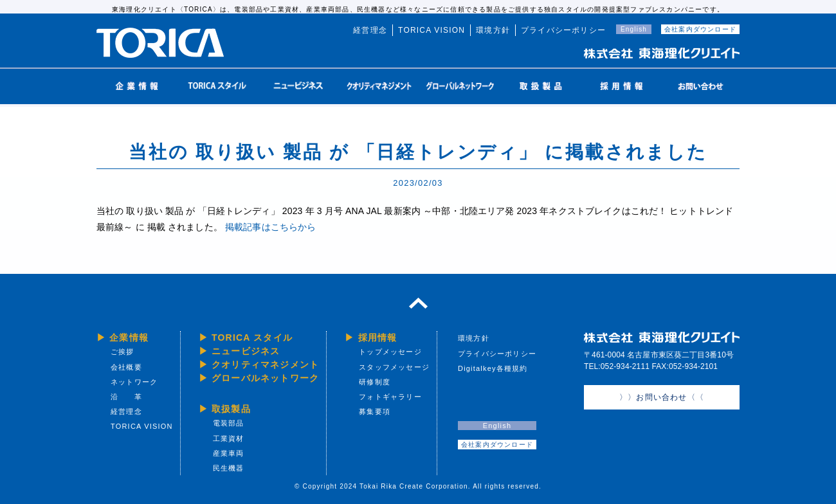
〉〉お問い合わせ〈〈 (662, 397)
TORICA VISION (432, 30)
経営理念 (370, 30)
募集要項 (375, 411)
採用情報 (378, 337)
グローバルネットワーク (265, 378)
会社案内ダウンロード (700, 29)
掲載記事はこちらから (270, 227)
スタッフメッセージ (394, 367)
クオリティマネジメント (265, 364)
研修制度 (375, 382)
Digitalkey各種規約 (493, 368)
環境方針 (493, 30)
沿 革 (126, 397)
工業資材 (229, 438)
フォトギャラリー (390, 397)
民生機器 (229, 468)
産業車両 (229, 453)
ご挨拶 (123, 352)
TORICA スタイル (252, 337)
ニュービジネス (246, 351)
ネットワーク (134, 382)
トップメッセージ (390, 352)
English (634, 29)
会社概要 (126, 367)
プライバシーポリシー (563, 30)
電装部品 (229, 423)
